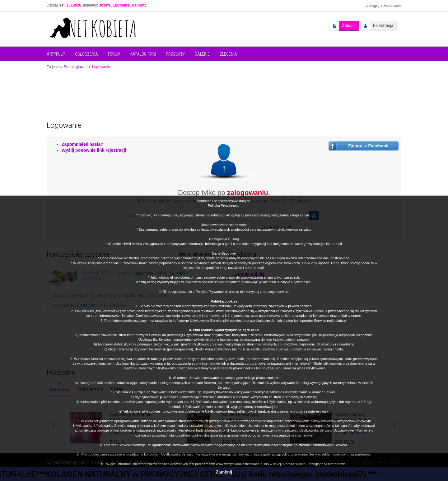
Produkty (175, 54)
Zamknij (224, 472)
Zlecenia (228, 54)
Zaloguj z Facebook (384, 5)
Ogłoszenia (86, 54)
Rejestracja (383, 25)
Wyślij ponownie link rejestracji (94, 150)
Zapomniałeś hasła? (82, 144)
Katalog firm (143, 54)
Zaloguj (349, 25)
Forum (114, 54)
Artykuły (56, 54)
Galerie (202, 54)
